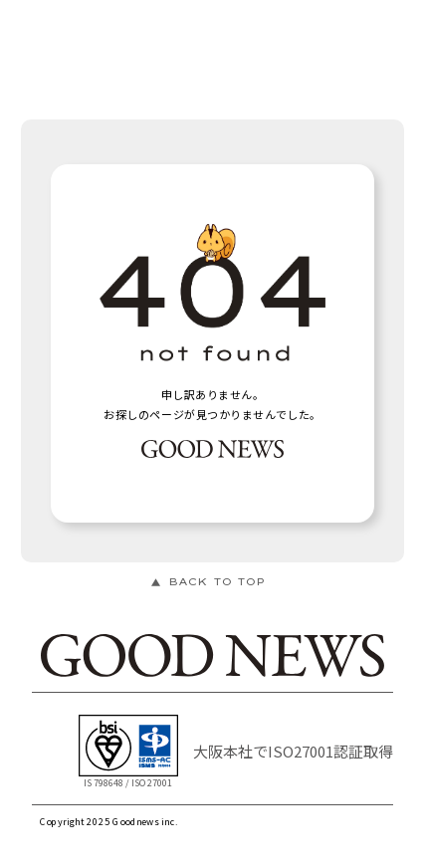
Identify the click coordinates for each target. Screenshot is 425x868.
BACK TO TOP (216, 582)
